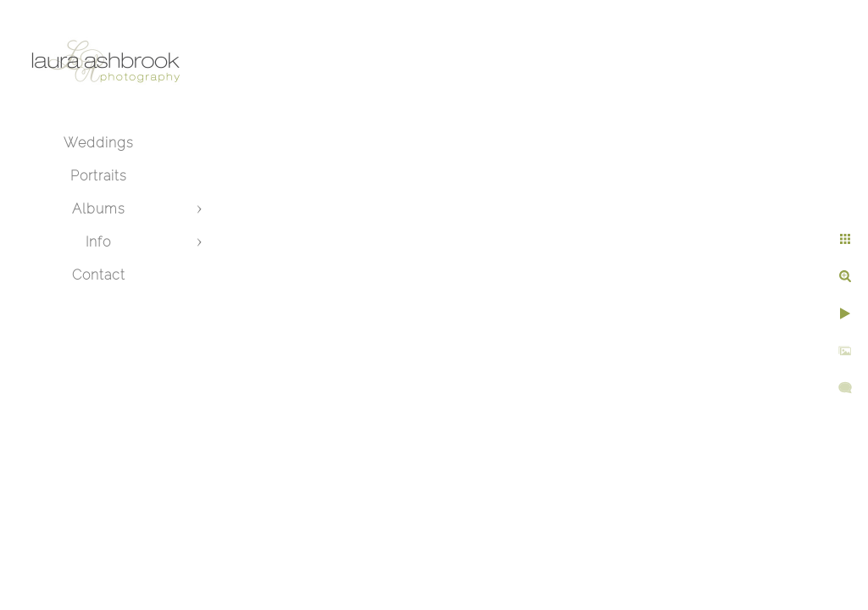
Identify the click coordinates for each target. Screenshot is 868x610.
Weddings (99, 143)
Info (98, 242)
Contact (99, 275)
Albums (99, 209)
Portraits (99, 176)
